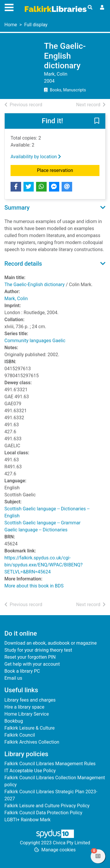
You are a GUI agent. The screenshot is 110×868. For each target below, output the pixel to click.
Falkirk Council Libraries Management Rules (50, 764)
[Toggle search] (90, 8)
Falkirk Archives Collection (32, 742)
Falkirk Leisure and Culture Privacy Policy (47, 806)
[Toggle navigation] (9, 7)
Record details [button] (23, 264)
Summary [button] (17, 208)
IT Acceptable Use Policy (30, 771)
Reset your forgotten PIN (30, 657)
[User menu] (102, 8)
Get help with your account (32, 664)
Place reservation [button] (68, 170)
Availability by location (36, 157)
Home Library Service (27, 714)
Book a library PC (22, 671)
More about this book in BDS (34, 586)
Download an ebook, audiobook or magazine (51, 643)
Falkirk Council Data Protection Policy (43, 813)
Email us (13, 678)
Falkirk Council (20, 735)
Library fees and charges (30, 700)
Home (11, 25)
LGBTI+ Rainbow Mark (27, 820)
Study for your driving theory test (38, 650)
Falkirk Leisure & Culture (29, 728)
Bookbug (14, 721)
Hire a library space (24, 707)
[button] (97, 121)
